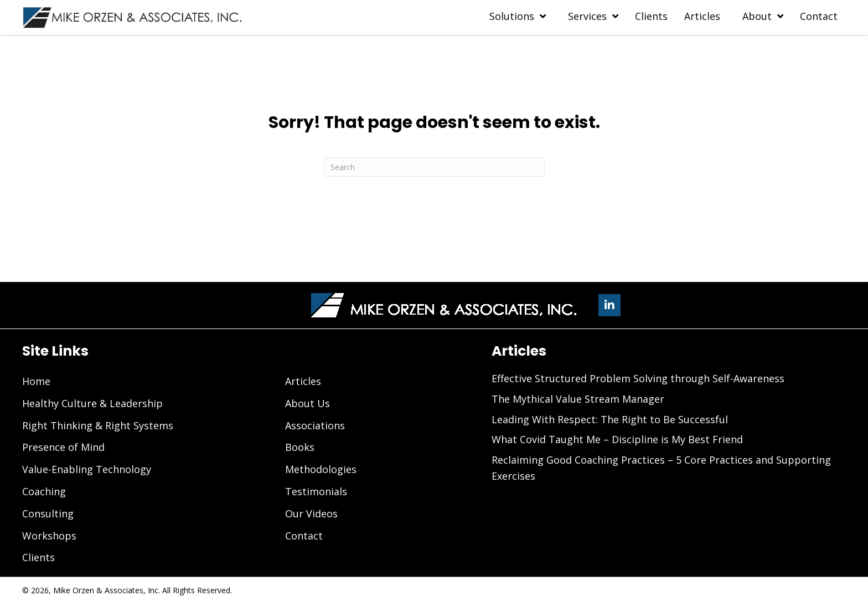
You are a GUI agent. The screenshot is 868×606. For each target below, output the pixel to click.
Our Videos (311, 513)
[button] (609, 305)
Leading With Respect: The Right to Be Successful (610, 419)
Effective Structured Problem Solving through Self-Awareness (638, 378)
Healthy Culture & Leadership (92, 403)
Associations (315, 425)
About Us (308, 403)
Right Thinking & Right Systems (98, 425)
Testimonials (316, 491)
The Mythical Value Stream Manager (578, 399)
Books (300, 447)
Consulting (48, 513)
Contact (304, 536)
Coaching (44, 491)
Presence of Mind (63, 447)
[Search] (434, 167)
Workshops (49, 536)
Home (36, 381)
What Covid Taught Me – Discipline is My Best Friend (617, 439)
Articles (303, 381)
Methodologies (321, 469)
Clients (38, 557)
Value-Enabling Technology (87, 469)
